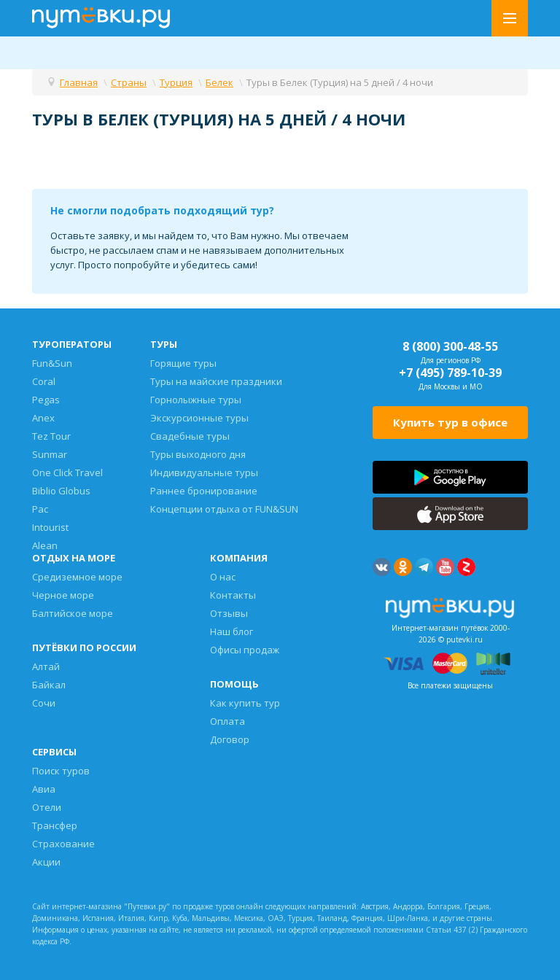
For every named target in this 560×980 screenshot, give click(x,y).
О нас (223, 577)
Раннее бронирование (204, 491)
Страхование (63, 844)
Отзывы (229, 613)
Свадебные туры (190, 436)
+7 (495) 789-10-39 (450, 373)
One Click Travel (67, 472)
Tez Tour (51, 436)
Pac (40, 509)
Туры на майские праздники (216, 381)
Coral (44, 381)
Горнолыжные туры (196, 400)
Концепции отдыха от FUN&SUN (224, 509)
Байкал (49, 685)
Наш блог (232, 631)
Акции (46, 862)
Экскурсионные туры (199, 418)
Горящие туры (183, 363)
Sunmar (50, 454)
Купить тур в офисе (450, 422)
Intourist (50, 527)
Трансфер (55, 825)
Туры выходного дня (198, 454)
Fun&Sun (52, 363)
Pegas (46, 400)
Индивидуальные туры (204, 472)
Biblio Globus (61, 491)
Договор (230, 739)
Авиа (44, 789)
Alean (45, 545)
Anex (43, 418)
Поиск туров (61, 771)
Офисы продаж (245, 650)
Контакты (233, 595)
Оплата (227, 721)
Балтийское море (73, 613)
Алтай (46, 666)
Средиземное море (77, 577)
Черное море (63, 595)
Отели (47, 807)
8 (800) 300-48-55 (450, 346)
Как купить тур (245, 703)
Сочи (44, 703)
